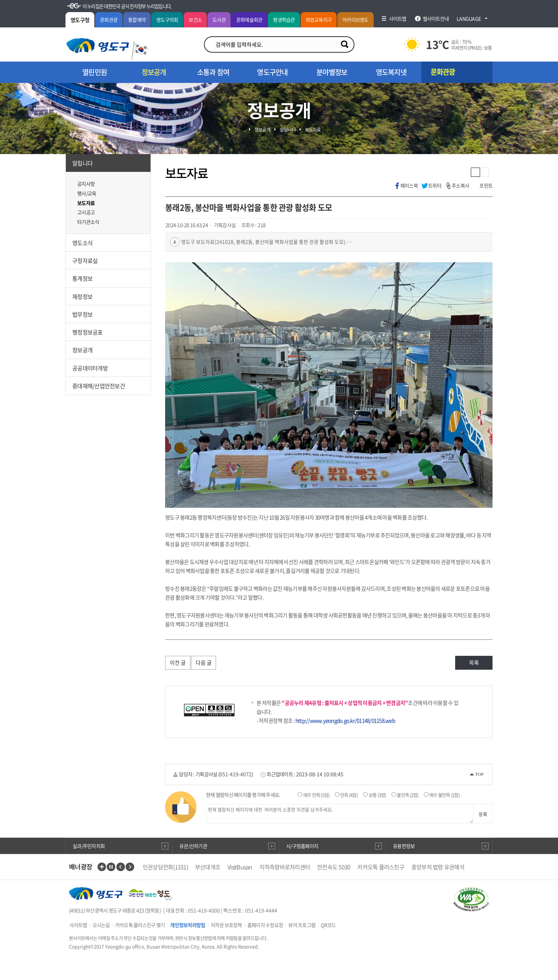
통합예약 (137, 20)
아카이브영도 (356, 20)
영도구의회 (167, 20)
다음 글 (204, 663)
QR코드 (328, 925)
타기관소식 (88, 222)
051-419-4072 (236, 774)
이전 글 (178, 663)
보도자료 (86, 203)
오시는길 (101, 925)
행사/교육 (87, 193)
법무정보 (82, 314)
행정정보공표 (88, 332)
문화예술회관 (249, 20)
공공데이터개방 (90, 368)
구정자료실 (85, 260)
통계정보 (82, 278)
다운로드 (175, 242)
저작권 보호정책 (226, 925)
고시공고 (86, 212)
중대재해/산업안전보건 (99, 386)
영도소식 (82, 243)
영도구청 (80, 20)
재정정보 (82, 296)
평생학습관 (284, 20)
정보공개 (82, 350)
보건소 (195, 20)
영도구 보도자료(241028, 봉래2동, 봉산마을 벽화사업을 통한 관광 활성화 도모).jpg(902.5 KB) (267, 242)
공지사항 (86, 184)
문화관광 (109, 20)
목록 (474, 663)
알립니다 (82, 163)
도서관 (219, 20)
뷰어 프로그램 (302, 925)
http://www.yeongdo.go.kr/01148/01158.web (345, 721)
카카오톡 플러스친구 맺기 (140, 925)
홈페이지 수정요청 (265, 925)
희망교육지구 (319, 20)
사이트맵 (78, 925)
